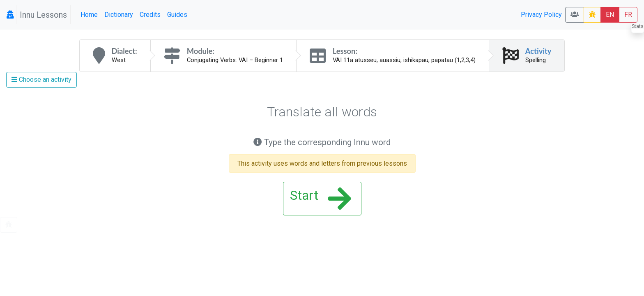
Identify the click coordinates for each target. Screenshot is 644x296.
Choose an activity (41, 80)
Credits (150, 15)
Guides (177, 15)
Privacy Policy (541, 15)
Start (321, 199)
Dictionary (119, 15)
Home (89, 15)
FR (628, 15)
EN (610, 15)
